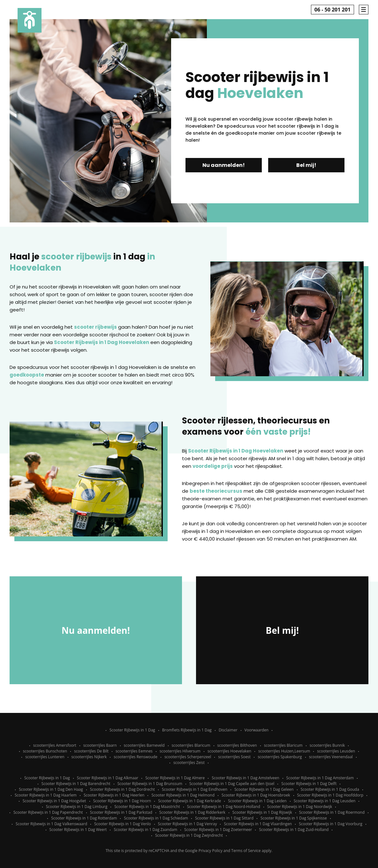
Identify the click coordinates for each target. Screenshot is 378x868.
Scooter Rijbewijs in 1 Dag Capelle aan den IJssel (232, 784)
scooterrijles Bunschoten (45, 751)
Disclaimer (228, 730)
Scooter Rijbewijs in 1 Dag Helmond (183, 795)
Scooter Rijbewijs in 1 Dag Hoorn (122, 801)
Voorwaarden (257, 730)
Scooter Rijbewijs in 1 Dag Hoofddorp (330, 795)
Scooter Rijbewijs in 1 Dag (132, 730)
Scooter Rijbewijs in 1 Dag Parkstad (121, 812)
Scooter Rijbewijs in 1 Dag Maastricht (147, 807)
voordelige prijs (213, 466)
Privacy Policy (211, 851)
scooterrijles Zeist (189, 763)
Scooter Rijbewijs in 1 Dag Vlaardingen (258, 824)
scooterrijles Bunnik (327, 745)
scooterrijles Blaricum (191, 745)
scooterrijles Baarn (100, 745)
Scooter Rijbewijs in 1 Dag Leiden (257, 801)
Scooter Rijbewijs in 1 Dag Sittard (224, 818)
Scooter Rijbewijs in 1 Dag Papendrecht (48, 812)
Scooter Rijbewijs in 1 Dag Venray (188, 824)
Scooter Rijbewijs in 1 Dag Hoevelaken (102, 342)
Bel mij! (306, 165)
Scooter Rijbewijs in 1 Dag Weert (78, 830)
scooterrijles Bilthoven (237, 745)
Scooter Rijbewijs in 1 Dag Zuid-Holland (294, 830)
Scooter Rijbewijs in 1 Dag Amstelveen (245, 778)
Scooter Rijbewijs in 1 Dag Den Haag (51, 789)
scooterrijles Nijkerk (89, 757)
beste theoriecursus (216, 491)
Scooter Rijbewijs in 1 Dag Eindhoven (195, 789)
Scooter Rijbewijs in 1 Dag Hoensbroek (256, 795)
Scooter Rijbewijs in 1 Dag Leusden (325, 801)
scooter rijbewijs (95, 327)
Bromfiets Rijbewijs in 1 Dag (187, 730)
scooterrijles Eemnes (134, 751)
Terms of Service (246, 851)
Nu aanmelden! (224, 165)
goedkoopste (27, 375)
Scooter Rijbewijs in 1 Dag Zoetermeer (218, 830)
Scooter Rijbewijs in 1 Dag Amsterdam (320, 778)
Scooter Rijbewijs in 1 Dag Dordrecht (122, 789)
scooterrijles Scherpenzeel (188, 757)
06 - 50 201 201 (333, 10)
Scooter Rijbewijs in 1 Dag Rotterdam (84, 818)
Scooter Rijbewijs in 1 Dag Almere (175, 778)
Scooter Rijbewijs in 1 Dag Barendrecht (76, 784)
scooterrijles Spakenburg (280, 757)
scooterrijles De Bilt (91, 751)
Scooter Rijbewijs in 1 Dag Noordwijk (300, 807)
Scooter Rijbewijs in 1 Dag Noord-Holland (224, 807)
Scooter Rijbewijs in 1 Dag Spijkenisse (294, 818)
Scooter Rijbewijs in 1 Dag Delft (309, 784)
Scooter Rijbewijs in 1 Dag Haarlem (46, 795)
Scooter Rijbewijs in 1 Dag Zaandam (145, 830)
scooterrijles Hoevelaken (229, 751)
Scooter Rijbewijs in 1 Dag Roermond (332, 812)
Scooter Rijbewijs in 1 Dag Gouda (330, 789)
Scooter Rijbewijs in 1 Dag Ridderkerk (192, 812)
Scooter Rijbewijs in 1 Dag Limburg (77, 807)
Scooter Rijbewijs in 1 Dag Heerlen (114, 795)
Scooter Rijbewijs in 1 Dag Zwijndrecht (189, 835)
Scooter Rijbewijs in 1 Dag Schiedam (156, 818)
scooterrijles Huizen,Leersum (284, 751)
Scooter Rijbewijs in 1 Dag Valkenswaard (51, 824)
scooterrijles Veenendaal (331, 757)
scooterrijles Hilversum (180, 751)
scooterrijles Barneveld (144, 745)
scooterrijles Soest (234, 757)
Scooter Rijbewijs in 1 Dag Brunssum (150, 784)
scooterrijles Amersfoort (55, 745)
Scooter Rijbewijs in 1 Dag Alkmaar (108, 778)
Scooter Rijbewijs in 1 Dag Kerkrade (189, 801)
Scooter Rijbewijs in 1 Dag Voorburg (331, 824)
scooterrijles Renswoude (136, 757)
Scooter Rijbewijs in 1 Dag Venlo (123, 824)
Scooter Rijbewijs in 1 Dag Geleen (264, 789)
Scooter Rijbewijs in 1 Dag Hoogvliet (54, 801)
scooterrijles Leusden (336, 751)
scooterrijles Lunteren (45, 757)
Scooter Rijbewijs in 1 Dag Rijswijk (262, 812)
